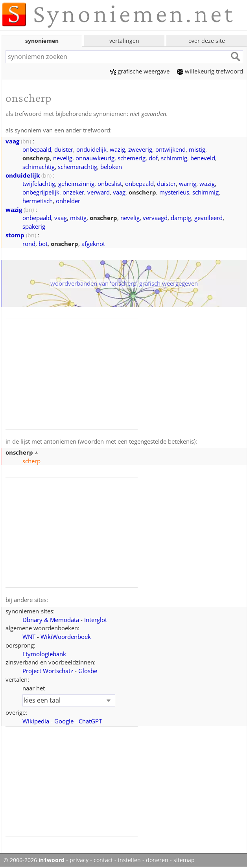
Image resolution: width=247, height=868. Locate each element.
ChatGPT (90, 721)
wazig (117, 149)
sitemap (184, 860)
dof (153, 158)
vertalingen (124, 41)
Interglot (96, 620)
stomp (15, 235)
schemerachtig (77, 167)
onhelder (68, 201)
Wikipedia (36, 721)
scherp (31, 461)
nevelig (63, 158)
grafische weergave (140, 71)
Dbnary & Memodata (51, 620)
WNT (29, 637)
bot (43, 244)
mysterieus (174, 192)
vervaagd (155, 218)
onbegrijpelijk (41, 192)
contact (103, 860)
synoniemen (42, 41)
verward (99, 192)
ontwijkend (171, 149)
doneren (157, 860)
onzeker (73, 192)
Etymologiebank (44, 654)
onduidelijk (91, 149)
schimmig (174, 158)
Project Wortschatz (48, 671)
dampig (181, 218)
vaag (12, 141)
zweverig (140, 149)
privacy (79, 860)
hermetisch (38, 201)
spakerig (34, 226)
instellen (129, 860)
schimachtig (39, 167)
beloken (111, 167)
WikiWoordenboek (66, 637)
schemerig (132, 158)
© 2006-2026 (34, 860)
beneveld (203, 158)
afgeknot (93, 244)
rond (29, 244)
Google (64, 721)
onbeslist (110, 184)
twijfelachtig (39, 184)
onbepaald (37, 149)
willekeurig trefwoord (210, 71)
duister (64, 149)
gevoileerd (208, 218)
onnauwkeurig (95, 158)
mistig (197, 149)
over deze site (207, 41)
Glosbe (88, 671)
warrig (188, 184)
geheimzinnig (76, 184)
